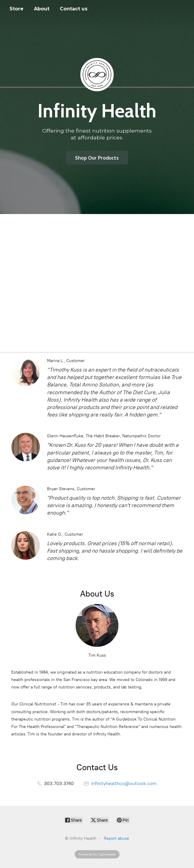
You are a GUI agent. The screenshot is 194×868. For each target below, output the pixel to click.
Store (17, 9)
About (42, 9)
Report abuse (116, 838)
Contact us (74, 9)
